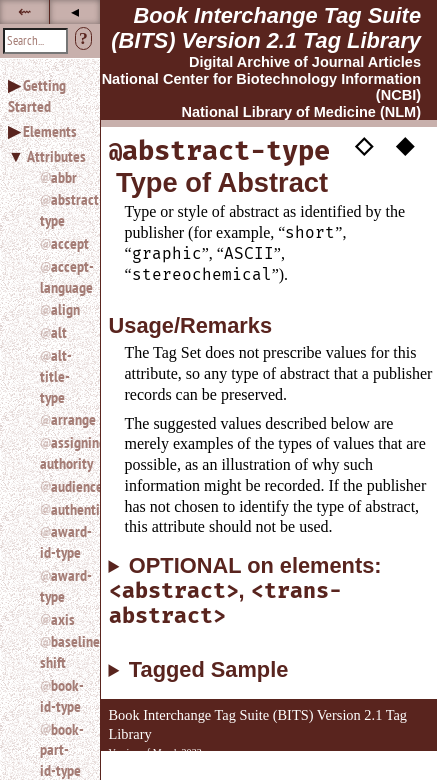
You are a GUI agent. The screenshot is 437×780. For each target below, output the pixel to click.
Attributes (56, 156)
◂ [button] (75, 11)
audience (67, 486)
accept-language (62, 276)
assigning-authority (62, 452)
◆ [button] (405, 145)
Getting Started (37, 95)
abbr (64, 177)
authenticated (67, 509)
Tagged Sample (208, 670)
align (65, 309)
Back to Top (382, 769)
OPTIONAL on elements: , (245, 591)
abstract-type (62, 209)
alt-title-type (56, 376)
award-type (62, 585)
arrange (67, 419)
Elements (50, 131)
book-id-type (62, 695)
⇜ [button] (24, 11)
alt (59, 332)
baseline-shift (62, 651)
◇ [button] (364, 145)
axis (63, 619)
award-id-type (62, 541)
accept (67, 243)
